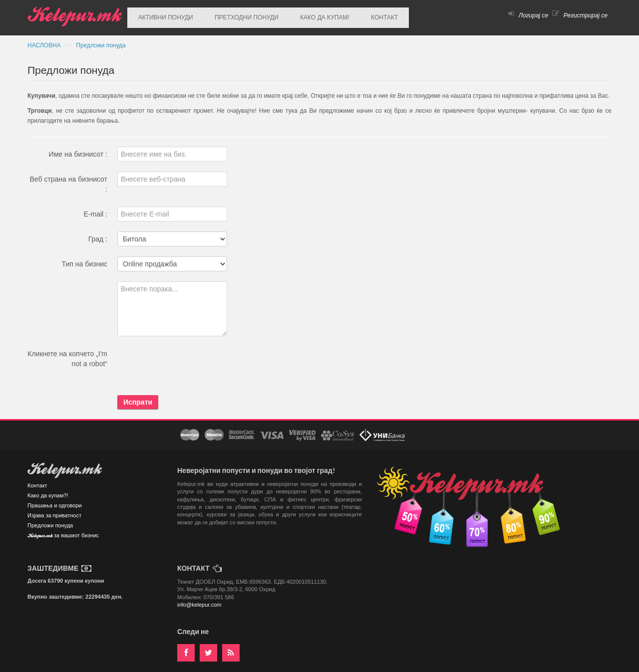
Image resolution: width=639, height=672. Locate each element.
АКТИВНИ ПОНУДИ (162, 15)
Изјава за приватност (54, 511)
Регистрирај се (580, 15)
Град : (98, 234)
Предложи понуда (101, 41)
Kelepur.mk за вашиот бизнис (63, 532)
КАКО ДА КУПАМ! (308, 15)
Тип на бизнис (85, 259)
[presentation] (193, 361)
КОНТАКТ (361, 15)
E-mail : (96, 210)
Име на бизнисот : (78, 150)
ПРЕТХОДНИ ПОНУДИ (237, 15)
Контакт (37, 481)
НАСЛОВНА (45, 41)
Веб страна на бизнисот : (68, 180)
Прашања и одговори (55, 501)
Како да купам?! (48, 491)
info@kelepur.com (199, 600)
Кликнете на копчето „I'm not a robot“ (67, 354)
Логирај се (528, 15)
